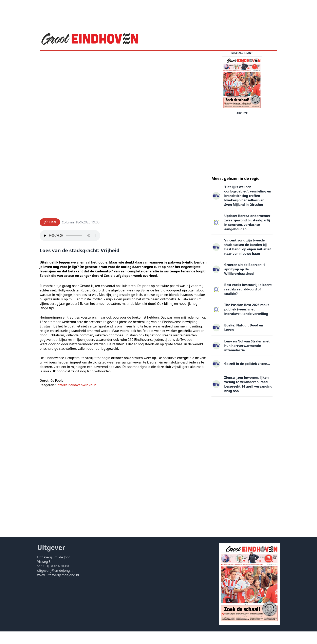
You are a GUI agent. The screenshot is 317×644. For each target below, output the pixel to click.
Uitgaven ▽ (157, 57)
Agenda (68, 57)
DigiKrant (86, 57)
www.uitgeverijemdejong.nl (58, 588)
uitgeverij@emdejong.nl (55, 583)
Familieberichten (131, 57)
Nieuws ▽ (49, 57)
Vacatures (105, 57)
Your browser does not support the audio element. (70, 248)
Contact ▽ (178, 57)
